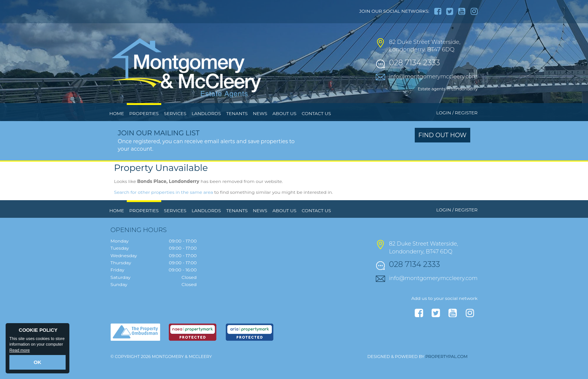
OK (38, 363)
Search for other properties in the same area (163, 207)
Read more (19, 351)
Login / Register (457, 128)
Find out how (443, 151)
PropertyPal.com (446, 372)
